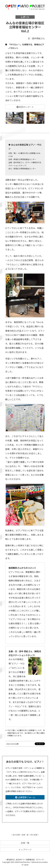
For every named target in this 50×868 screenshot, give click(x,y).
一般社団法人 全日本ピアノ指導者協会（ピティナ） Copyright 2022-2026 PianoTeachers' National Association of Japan (25, 862)
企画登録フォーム (25, 797)
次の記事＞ (35, 835)
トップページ (25, 850)
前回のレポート (25, 107)
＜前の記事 (16, 835)
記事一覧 (25, 835)
